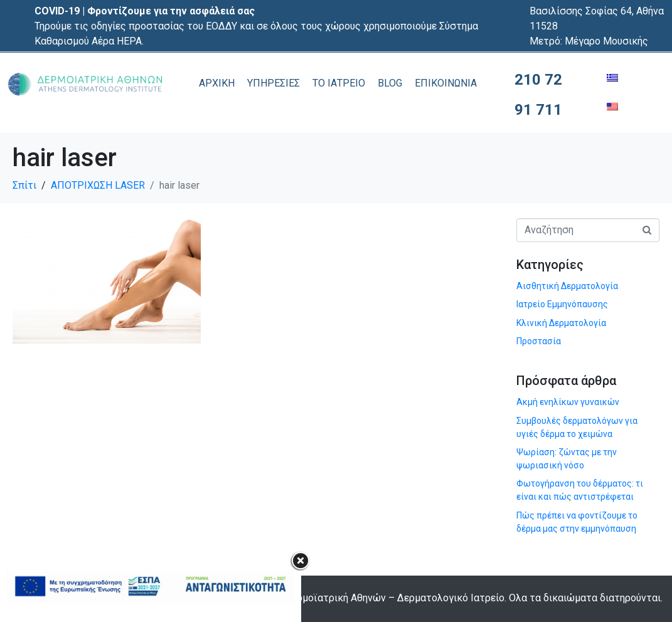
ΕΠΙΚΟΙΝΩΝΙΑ (446, 83)
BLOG (390, 83)
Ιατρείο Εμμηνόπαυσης (562, 304)
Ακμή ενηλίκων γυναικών (568, 402)
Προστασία (539, 341)
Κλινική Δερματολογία (561, 323)
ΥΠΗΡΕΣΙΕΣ (274, 83)
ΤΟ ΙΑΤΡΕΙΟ (339, 83)
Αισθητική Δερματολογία (567, 286)
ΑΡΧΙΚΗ (217, 83)
